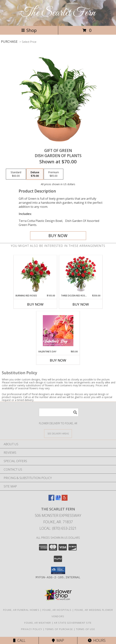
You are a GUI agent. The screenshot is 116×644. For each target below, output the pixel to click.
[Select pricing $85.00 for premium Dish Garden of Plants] (54, 174)
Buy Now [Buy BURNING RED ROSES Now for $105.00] (35, 304)
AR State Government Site (73, 623)
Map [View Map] (58, 640)
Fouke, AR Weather (38, 623)
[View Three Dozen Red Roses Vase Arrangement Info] (81, 275)
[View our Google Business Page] (58, 499)
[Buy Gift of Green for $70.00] (58, 236)
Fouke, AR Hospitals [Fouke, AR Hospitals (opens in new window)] (57, 610)
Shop (29, 30)
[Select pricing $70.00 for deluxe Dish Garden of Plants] (35, 174)
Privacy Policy (32, 629)
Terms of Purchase (59, 629)
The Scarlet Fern (58, 13)
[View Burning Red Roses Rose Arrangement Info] (35, 275)
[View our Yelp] (65, 499)
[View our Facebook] (51, 499)
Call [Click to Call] (19, 640)
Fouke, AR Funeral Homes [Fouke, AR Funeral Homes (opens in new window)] (21, 610)
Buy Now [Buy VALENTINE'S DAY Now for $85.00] (58, 360)
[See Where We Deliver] (58, 433)
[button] (58, 570)
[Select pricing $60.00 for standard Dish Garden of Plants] (16, 174)
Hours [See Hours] (97, 640)
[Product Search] (59, 412)
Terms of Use (85, 629)
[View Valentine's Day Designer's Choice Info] (58, 331)
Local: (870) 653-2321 (58, 528)
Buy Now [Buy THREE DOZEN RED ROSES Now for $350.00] (81, 304)
